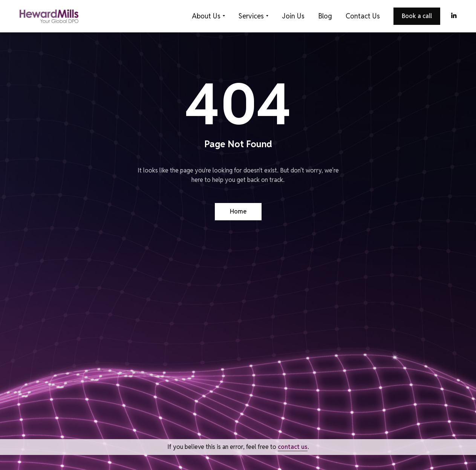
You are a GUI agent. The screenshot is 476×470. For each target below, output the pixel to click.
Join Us (293, 16)
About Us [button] (206, 16)
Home (238, 211)
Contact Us (363, 16)
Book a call (417, 16)
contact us (293, 447)
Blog (325, 16)
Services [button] (251, 16)
